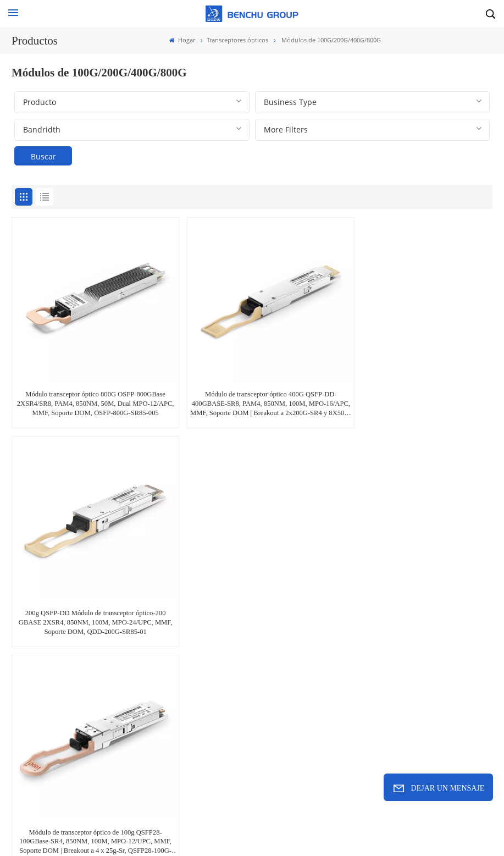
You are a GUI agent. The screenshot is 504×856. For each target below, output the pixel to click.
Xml (343, 829)
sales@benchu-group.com (67, 681)
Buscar (43, 156)
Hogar (182, 40)
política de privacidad (398, 829)
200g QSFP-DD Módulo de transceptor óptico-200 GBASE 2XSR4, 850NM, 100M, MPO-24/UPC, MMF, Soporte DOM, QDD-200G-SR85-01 (415, 391)
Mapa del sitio (300, 829)
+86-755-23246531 (222, 681)
